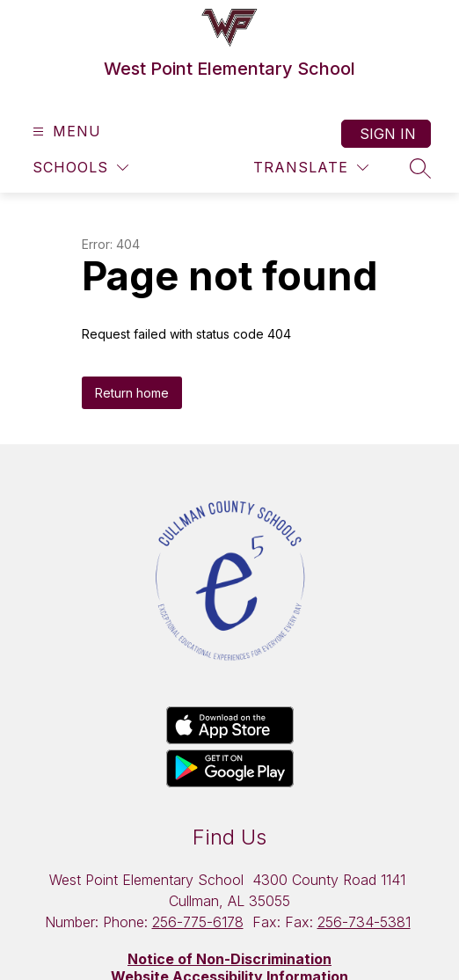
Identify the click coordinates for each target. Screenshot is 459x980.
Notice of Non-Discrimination (229, 959)
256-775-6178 (198, 922)
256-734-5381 (364, 922)
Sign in (388, 134)
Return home (132, 393)
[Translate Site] (311, 168)
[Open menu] (65, 132)
